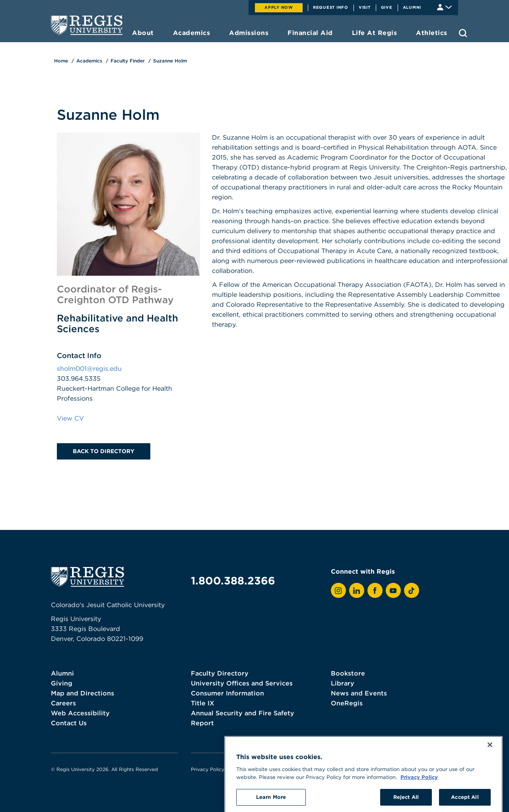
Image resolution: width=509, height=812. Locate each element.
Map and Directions (83, 693)
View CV (70, 418)
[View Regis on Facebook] (375, 590)
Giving (62, 683)
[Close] (490, 770)
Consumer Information (227, 693)
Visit (365, 7)
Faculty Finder (128, 61)
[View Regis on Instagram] (338, 590)
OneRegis (347, 703)
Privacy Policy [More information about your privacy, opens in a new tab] (419, 802)
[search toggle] (463, 33)
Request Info (331, 7)
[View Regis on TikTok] (412, 590)
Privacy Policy (208, 769)
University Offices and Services (242, 683)
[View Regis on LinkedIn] (357, 590)
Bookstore (348, 673)
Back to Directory (104, 451)
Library (343, 683)
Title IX (203, 703)
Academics (89, 61)
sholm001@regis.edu (89, 368)
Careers (63, 703)
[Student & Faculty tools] (444, 7)
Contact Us (69, 723)
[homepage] (87, 25)
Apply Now (279, 7)
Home (61, 61)
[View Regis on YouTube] (393, 590)
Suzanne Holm (170, 61)
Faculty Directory (220, 673)
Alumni (412, 7)
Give (387, 7)
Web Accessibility (80, 713)
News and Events (359, 693)
